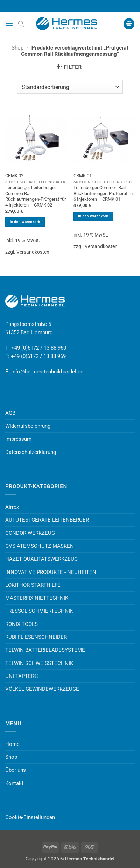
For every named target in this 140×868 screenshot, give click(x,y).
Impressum (18, 439)
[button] (9, 24)
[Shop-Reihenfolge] (70, 87)
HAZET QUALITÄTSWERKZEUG (41, 559)
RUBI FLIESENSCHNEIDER (36, 637)
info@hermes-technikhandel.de (47, 372)
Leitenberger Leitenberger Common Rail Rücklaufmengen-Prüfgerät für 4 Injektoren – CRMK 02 (36, 196)
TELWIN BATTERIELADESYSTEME (45, 650)
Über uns (16, 770)
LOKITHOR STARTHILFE (33, 585)
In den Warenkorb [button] (25, 222)
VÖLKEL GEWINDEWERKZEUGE (42, 689)
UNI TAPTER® (22, 676)
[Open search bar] (21, 24)
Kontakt (14, 783)
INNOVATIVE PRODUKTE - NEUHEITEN (51, 572)
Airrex (12, 507)
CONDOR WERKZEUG (30, 533)
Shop (17, 48)
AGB (10, 413)
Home (12, 744)
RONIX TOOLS (22, 624)
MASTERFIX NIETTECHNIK (37, 598)
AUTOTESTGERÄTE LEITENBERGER (47, 520)
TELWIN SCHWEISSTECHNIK (39, 663)
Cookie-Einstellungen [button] (30, 817)
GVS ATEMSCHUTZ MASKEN (40, 546)
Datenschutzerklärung (31, 452)
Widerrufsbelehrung (28, 426)
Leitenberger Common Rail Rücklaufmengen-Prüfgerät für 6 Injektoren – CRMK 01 (104, 193)
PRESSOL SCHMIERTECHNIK (39, 611)
